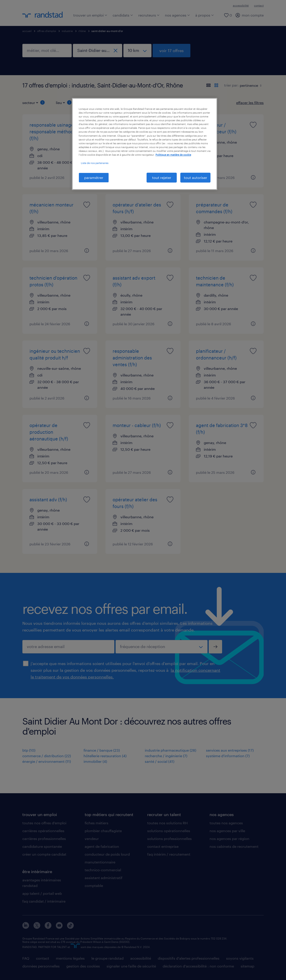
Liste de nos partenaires (95, 163)
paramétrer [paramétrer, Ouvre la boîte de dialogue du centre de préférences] (94, 178)
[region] (145, 144)
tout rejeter (162, 178)
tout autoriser (196, 178)
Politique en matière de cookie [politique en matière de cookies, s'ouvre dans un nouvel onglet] (173, 155)
